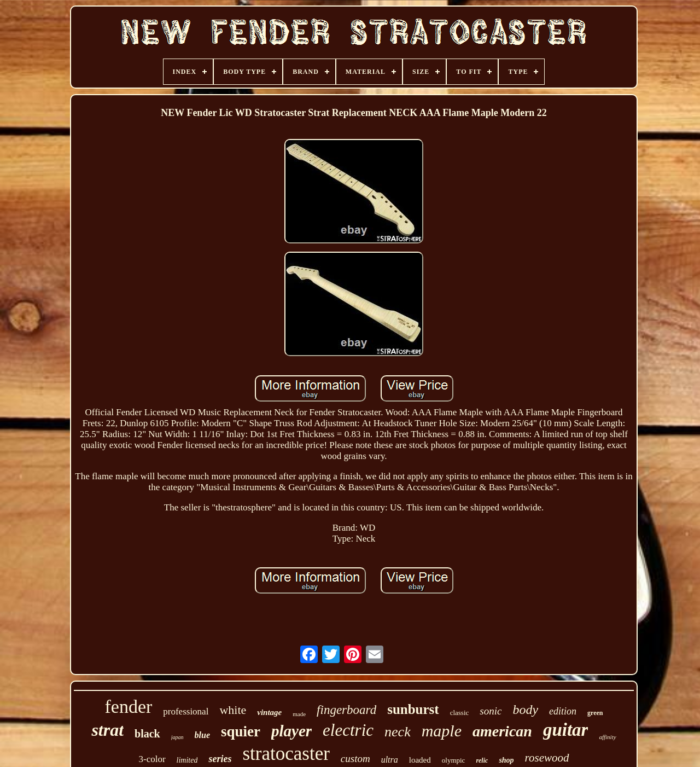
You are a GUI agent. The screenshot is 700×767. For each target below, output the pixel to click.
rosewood (547, 758)
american (502, 731)
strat (107, 730)
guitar (566, 730)
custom (355, 759)
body (525, 710)
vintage (269, 712)
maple (442, 731)
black (147, 734)
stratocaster (286, 754)
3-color (152, 759)
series (220, 759)
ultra (390, 760)
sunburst (413, 709)
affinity (607, 737)
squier (241, 731)
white (233, 710)
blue (202, 735)
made (299, 714)
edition (563, 711)
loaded (420, 760)
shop (506, 760)
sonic (491, 711)
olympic (454, 760)
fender (128, 707)
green (595, 713)
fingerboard (346, 710)
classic (460, 713)
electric (348, 730)
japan (177, 737)
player (291, 731)
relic (482, 760)
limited (187, 760)
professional (186, 711)
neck (398, 732)
